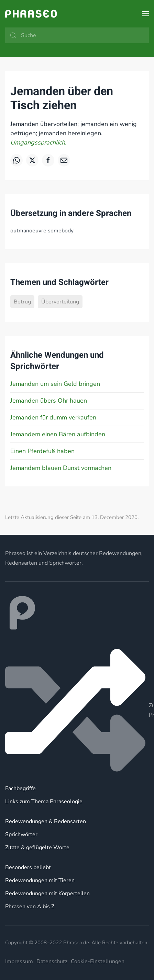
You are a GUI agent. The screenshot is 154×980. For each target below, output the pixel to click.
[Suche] (77, 35)
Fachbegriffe (20, 788)
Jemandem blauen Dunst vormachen (61, 468)
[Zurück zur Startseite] (31, 14)
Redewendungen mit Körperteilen (47, 893)
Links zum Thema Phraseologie (44, 802)
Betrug (22, 302)
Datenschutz (52, 961)
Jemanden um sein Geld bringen (55, 384)
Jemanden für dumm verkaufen (53, 417)
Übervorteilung (60, 302)
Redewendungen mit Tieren (40, 880)
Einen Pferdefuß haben (42, 451)
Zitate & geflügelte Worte (37, 848)
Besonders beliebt (28, 867)
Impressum (19, 961)
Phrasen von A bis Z (30, 907)
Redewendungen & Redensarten (46, 821)
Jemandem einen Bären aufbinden (58, 434)
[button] (145, 14)
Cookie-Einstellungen (98, 961)
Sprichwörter (21, 834)
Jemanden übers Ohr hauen (49, 401)
